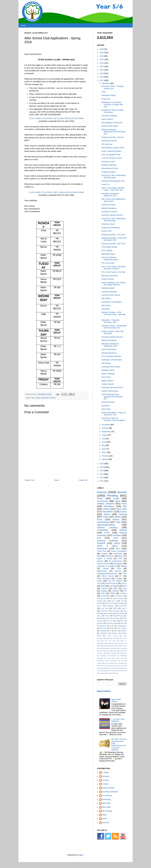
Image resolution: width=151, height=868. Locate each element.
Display (104, 591)
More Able (122, 509)
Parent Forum (115, 618)
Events (123, 512)
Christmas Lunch (108, 162)
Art (110, 631)
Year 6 (124, 583)
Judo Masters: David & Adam (113, 148)
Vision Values (122, 628)
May (104, 445)
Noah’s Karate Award (110, 126)
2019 (102, 73)
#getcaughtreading (106, 525)
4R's (125, 586)
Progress (101, 543)
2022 (102, 63)
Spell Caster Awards (116, 700)
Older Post (83, 480)
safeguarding (101, 668)
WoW (103, 586)
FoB (120, 559)
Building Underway (109, 165)
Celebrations (122, 626)
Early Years (109, 603)
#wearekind (118, 564)
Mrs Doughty (107, 811)
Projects (105, 554)
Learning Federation (110, 792)
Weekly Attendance (109, 208)
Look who (104, 608)
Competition (103, 530)
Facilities (117, 535)
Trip (123, 661)
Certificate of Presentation (112, 302)
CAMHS (124, 646)
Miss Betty (106, 803)
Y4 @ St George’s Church (112, 158)
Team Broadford (104, 579)
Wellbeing (103, 618)
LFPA (104, 92)
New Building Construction (112, 123)
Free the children (115, 581)
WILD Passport (110, 663)
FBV (125, 574)
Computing (123, 648)
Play (114, 616)
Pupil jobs (103, 628)
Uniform (100, 663)
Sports (107, 514)
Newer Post (30, 480)
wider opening (109, 613)
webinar (106, 673)
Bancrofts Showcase (109, 276)
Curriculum (105, 596)
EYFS (107, 533)
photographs (111, 643)
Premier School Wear (110, 391)
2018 (102, 77)
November (106, 425)
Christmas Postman (109, 141)
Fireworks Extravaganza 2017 (113, 181)
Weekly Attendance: (109, 340)
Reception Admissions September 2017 (110, 195)
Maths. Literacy (111, 653)
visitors (99, 673)
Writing (106, 509)
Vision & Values (108, 546)
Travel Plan (102, 551)
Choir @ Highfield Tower (111, 155)
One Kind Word (110, 641)
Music (120, 556)
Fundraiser (123, 606)
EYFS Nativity (107, 251)
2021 (102, 67)
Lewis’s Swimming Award (111, 151)
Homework (118, 554)
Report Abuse (104, 691)
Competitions (113, 648)
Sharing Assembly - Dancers (113, 137)
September (106, 432)
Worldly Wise (102, 601)
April (104, 449)
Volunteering (103, 522)
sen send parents (114, 668)
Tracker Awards (108, 279)
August (105, 435)
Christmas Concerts (109, 212)
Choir (116, 538)
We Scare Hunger (117, 598)
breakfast (103, 631)
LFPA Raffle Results (109, 247)
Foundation (116, 638)
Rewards (115, 633)
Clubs (33, 398)
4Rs (125, 506)
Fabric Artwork (107, 119)
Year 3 (124, 608)
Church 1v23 (106, 231)
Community (102, 501)
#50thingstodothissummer (107, 574)
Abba (99, 646)
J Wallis (105, 784)
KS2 (99, 538)
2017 (102, 80)
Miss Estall (106, 807)
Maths (118, 517)
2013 (102, 474)
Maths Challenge (108, 374)
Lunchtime (100, 653)
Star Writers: (106, 363)
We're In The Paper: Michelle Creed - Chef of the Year (113, 189)
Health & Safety (104, 559)
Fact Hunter (106, 377)
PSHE (115, 608)
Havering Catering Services (112, 215)
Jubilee (115, 651)
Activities (116, 591)
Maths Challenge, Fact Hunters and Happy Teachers (114, 284)
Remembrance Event (110, 168)
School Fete (120, 658)
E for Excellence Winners (111, 356)
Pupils (116, 498)
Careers (104, 588)
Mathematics (102, 571)
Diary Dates (106, 305)
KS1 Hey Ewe (107, 144)
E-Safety (119, 579)
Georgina (106, 776)
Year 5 (114, 601)
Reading (113, 496)
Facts (124, 504)
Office (105, 815)
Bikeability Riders (108, 254)
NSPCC (124, 631)
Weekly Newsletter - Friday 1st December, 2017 (113, 414)
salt (119, 643)
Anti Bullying (114, 586)
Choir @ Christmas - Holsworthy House (110, 258)
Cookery (123, 593)
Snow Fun (105, 184)
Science (118, 571)
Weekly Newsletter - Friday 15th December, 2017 (114, 239)
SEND (112, 593)
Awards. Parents (112, 636)
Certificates (103, 648)
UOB (112, 626)
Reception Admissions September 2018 (110, 345)
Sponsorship (102, 598)
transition (121, 671)
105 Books (120, 613)
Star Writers (106, 298)
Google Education (108, 172)
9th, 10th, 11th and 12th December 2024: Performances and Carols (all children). (119, 744)
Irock (108, 651)
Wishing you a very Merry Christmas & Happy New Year (112, 105)
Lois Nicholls (107, 796)
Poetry (100, 581)
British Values (114, 646)
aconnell (106, 823)
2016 (102, 464)
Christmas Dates (108, 402)
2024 (102, 56)
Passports (103, 656)
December (106, 83)
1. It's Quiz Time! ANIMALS (118, 720)
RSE (112, 628)
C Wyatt (105, 772)
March (105, 452)
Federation (116, 611)
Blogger (80, 855)
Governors (109, 556)
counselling (121, 663)
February (106, 456)
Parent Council (108, 576)
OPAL (115, 588)
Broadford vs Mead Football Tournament (112, 111)
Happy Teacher (107, 381)
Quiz (125, 588)
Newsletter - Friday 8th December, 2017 (110, 321)
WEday (124, 566)
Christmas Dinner (108, 224)
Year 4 (100, 606)
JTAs (99, 583)
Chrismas (100, 623)
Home (23, 25)
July (104, 439)
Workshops (102, 548)
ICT (121, 576)
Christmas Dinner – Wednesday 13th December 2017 (114, 327)
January (105, 459)
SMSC (100, 498)
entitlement (101, 666)
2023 (102, 60)
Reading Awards (108, 288)
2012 (102, 478)
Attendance (109, 506)
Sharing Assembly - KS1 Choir (113, 235)
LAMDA (122, 651)
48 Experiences (116, 561)
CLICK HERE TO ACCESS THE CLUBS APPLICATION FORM (56, 118)
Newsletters (45, 398)
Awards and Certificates (111, 228)
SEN (103, 593)
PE (125, 591)
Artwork (123, 530)
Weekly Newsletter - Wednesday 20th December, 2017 (114, 132)
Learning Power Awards (111, 295)
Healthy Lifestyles (106, 504)
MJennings (107, 799)
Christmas (111, 606)
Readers (113, 656)
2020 (102, 70)
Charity (116, 519)
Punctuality (123, 616)
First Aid (102, 651)
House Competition (119, 551)
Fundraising (119, 596)
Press (100, 519)
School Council (111, 583)
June (104, 442)
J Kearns (106, 780)
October (105, 428)
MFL (116, 631)
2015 (102, 467)
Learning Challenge (109, 116)
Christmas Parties (108, 205)
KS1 (118, 548)
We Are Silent (111, 621)
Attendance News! (109, 95)
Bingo (105, 646)
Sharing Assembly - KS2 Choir (113, 244)
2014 (102, 471)
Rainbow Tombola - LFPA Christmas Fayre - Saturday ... (113, 315)
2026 (102, 49)
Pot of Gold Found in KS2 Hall (113, 272)
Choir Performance (109, 349)
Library (117, 543)
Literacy (100, 561)
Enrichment (105, 611)
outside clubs (120, 666)
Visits (118, 522)
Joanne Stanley (108, 788)
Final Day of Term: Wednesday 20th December (114, 176)
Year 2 (107, 616)
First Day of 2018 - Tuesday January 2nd (112, 87)
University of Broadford (107, 566)
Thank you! (106, 99)
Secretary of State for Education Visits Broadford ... (114, 419)
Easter (108, 638)
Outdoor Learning (107, 527)
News (38, 398)
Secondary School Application (107, 661)
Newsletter (104, 633)
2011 (102, 481)
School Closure (103, 564)
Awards (122, 492)
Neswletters (123, 653)
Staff (99, 556)
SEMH (109, 658)
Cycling (106, 568)
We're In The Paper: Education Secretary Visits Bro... (113, 268)
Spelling (120, 603)
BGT (122, 621)
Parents (53, 398)
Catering (123, 514)
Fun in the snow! (108, 263)
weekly (114, 673)
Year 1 (99, 616)
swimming (112, 671)
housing (110, 666)
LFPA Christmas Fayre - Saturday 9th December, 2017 (112, 397)
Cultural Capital (112, 623)
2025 (102, 53)
